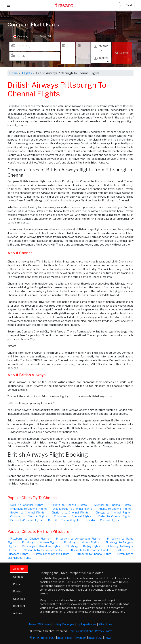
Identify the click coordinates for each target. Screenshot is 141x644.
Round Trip (46, 37)
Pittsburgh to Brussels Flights (42, 550)
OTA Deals (44, 624)
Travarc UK (80, 638)
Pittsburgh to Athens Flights (82, 542)
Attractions (105, 624)
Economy (101, 59)
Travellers (101, 48)
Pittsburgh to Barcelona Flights (41, 546)
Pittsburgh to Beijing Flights (83, 546)
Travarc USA (48, 638)
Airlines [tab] (18, 613)
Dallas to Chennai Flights (115, 516)
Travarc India (64, 638)
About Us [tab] (19, 569)
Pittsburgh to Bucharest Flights (89, 550)
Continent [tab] (19, 606)
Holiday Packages (63, 624)
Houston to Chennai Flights (102, 520)
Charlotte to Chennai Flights (70, 512)
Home (14, 73)
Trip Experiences (86, 624)
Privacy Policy (103, 631)
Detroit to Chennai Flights (64, 520)
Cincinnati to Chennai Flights (29, 516)
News (33, 624)
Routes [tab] (18, 591)
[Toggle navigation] (9, 5)
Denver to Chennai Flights (26, 520)
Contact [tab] (18, 577)
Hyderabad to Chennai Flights (28, 509)
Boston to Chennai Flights (27, 512)
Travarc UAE (95, 638)
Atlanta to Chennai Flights (115, 509)
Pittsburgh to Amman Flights (40, 542)
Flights (27, 73)
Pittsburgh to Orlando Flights (30, 539)
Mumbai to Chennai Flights (113, 505)
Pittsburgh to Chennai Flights (93, 554)
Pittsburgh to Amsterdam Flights (78, 539)
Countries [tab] (19, 599)
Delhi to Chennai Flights (27, 505)
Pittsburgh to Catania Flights (52, 554)
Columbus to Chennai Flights (73, 516)
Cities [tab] (17, 584)
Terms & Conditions (81, 631)
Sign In (130, 5)
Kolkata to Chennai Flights (69, 505)
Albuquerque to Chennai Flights (73, 509)
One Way (23, 37)
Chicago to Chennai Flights (113, 512)
